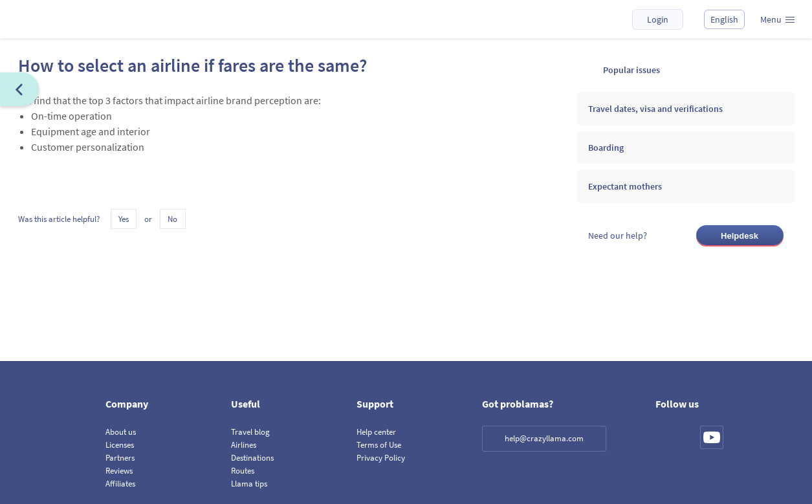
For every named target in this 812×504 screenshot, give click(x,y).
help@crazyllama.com (544, 438)
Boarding (606, 148)
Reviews (119, 471)
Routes (243, 471)
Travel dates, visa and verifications (655, 109)
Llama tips (249, 484)
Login (658, 19)
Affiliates (120, 484)
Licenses (120, 445)
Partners (120, 458)
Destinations (252, 458)
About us (121, 432)
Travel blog (250, 432)
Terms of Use (379, 445)
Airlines (244, 445)
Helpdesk (740, 236)
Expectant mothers (625, 186)
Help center (376, 432)
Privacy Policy (381, 458)
